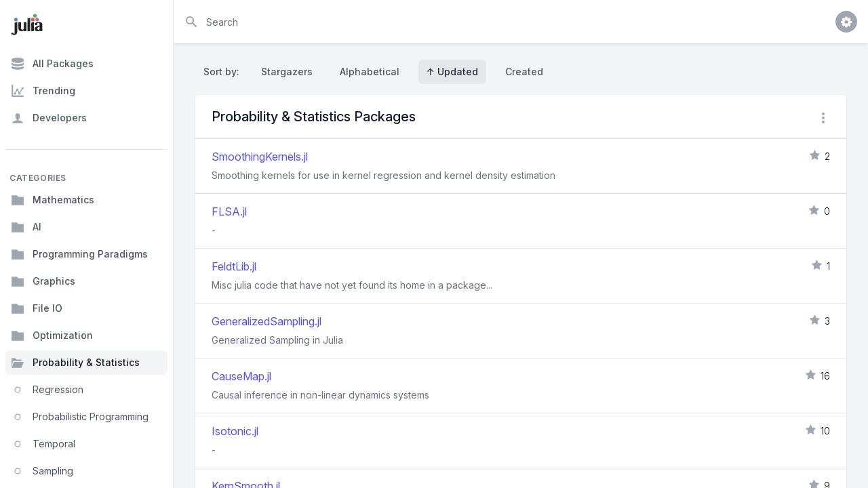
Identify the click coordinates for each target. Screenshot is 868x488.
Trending (43, 91)
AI (26, 227)
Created (524, 72)
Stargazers (287, 72)
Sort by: (224, 72)
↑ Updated (452, 72)
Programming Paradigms (79, 254)
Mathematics (53, 200)
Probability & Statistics (75, 363)
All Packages (52, 64)
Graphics (43, 281)
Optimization (52, 335)
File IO (37, 308)
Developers (49, 118)
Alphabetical (370, 72)
